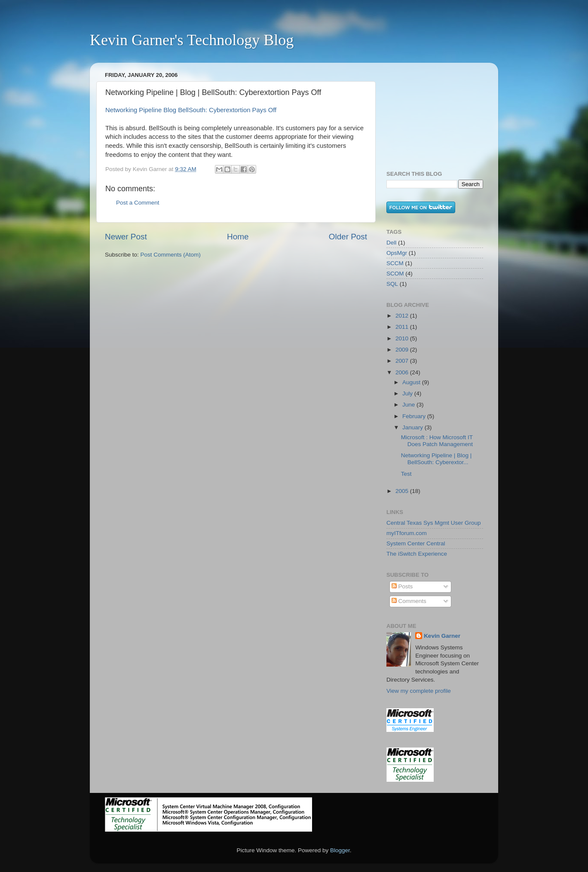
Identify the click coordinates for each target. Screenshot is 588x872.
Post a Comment (138, 203)
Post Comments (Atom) (171, 255)
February (415, 416)
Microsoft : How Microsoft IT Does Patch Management (437, 441)
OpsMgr (397, 253)
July (408, 393)
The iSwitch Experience (417, 554)
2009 (403, 350)
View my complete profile (419, 691)
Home (238, 237)
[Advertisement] (429, 112)
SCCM (395, 263)
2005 (403, 491)
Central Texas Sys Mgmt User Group (434, 523)
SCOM (395, 274)
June (409, 405)
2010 (403, 338)
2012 (403, 316)
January (413, 427)
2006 (403, 372)
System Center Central (416, 543)
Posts (402, 586)
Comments (409, 601)
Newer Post (126, 237)
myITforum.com (407, 533)
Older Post (348, 237)
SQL (392, 284)
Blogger (340, 850)
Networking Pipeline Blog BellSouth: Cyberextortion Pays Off (191, 110)
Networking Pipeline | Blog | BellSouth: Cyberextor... (436, 459)
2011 (403, 327)
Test (406, 474)
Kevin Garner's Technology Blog (192, 40)
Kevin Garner (442, 636)
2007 (403, 361)
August (412, 382)
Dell (391, 243)
